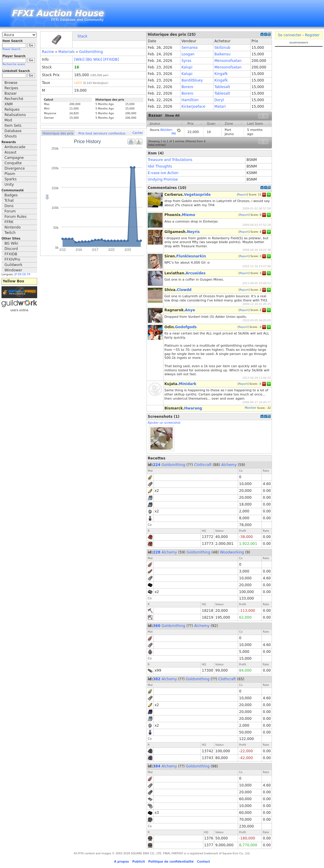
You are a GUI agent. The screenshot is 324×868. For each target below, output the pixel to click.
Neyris (193, 232)
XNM (9, 104)
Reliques (12, 110)
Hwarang (193, 408)
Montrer (250, 408)
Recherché (14, 99)
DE (24, 274)
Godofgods (186, 327)
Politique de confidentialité (171, 862)
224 (157, 465)
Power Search (11, 49)
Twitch (10, 233)
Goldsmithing (91, 52)
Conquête (13, 163)
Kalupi (187, 67)
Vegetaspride (197, 195)
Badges (11, 195)
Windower (13, 270)
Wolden (166, 130)
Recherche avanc (14, 64)
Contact (204, 862)
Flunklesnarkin (191, 256)
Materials (66, 52)
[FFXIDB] (111, 60)
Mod (8, 120)
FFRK (9, 222)
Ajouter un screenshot (164, 423)
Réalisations (15, 115)
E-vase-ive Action (163, 173)
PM (174, 134)
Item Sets (13, 126)
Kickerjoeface (193, 107)
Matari (220, 107)
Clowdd (184, 290)
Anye (190, 310)
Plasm (10, 174)
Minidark (187, 384)
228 (157, 552)
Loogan (188, 54)
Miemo (189, 215)
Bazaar (11, 93)
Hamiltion (190, 100)
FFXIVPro (12, 259)
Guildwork (13, 265)
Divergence (15, 168)
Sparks (11, 179)
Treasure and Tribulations (170, 160)
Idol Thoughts (160, 166)
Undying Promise (163, 179)
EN (20, 274)
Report (242, 194)
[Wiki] (79, 60)
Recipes (11, 88)
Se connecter (290, 35)
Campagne (14, 158)
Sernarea (189, 48)
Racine (48, 52)
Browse (11, 83)
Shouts (11, 136)
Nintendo (13, 227)
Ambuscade (15, 147)
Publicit (139, 862)
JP (16, 274)
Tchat (9, 201)
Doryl (219, 100)
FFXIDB (11, 254)
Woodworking (232, 552)
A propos (122, 862)
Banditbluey (192, 80)
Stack (82, 36)
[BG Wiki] (94, 60)
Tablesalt (222, 87)
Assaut (10, 152)
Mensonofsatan (228, 61)
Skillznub (222, 48)
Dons (9, 206)
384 (157, 766)
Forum (10, 211)
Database (13, 131)
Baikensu (222, 54)
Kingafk (221, 74)
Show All (172, 116)
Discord (11, 249)
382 (157, 679)
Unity (9, 184)
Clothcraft (203, 465)
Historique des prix (58, 133)
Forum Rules (15, 217)
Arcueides (195, 273)
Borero (187, 87)
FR (29, 274)
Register (312, 35)
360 (157, 626)
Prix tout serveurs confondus (102, 133)
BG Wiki (11, 243)
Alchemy (229, 465)
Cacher (138, 133)
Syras (186, 61)
